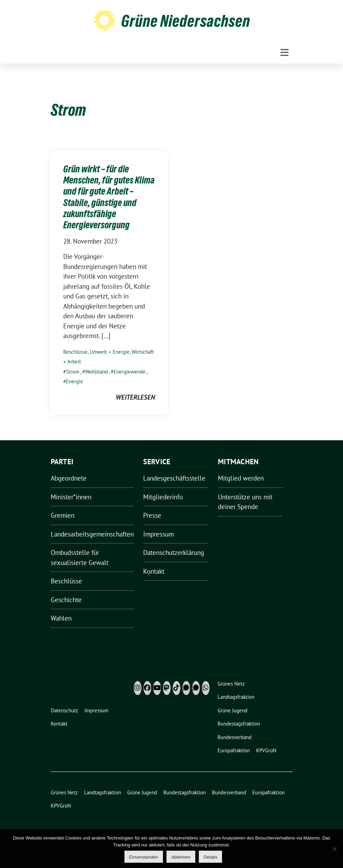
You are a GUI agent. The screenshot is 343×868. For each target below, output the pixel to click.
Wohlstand (96, 372)
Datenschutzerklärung (174, 552)
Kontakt (154, 571)
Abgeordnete (69, 478)
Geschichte (66, 600)
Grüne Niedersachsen (186, 21)
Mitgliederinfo (163, 497)
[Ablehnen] (334, 849)
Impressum (158, 534)
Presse (152, 515)
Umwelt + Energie (110, 352)
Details (211, 857)
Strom (73, 372)
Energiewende (130, 372)
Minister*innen (71, 497)
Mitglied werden (241, 478)
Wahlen (61, 618)
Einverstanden (144, 857)
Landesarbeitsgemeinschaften (92, 534)
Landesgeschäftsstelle (174, 478)
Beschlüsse (75, 352)
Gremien (63, 515)
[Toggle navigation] (284, 53)
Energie (75, 381)
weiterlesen (135, 397)
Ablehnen (181, 857)
